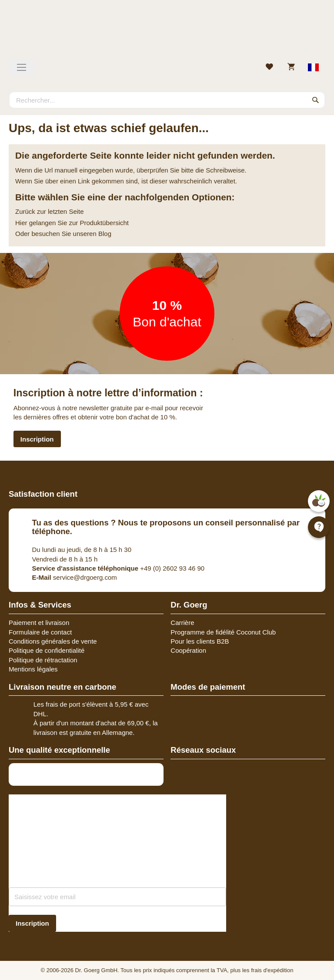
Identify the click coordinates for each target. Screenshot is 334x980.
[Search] (316, 100)
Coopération (188, 650)
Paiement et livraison (39, 623)
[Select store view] (314, 67)
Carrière (182, 623)
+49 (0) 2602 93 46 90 (119, 568)
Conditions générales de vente (53, 641)
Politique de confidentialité (47, 650)
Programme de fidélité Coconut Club (223, 632)
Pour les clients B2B (200, 641)
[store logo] (167, 33)
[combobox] (167, 100)
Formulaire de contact (40, 632)
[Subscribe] (32, 923)
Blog (105, 234)
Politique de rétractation (43, 660)
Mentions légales (33, 669)
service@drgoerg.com (75, 577)
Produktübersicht (104, 223)
